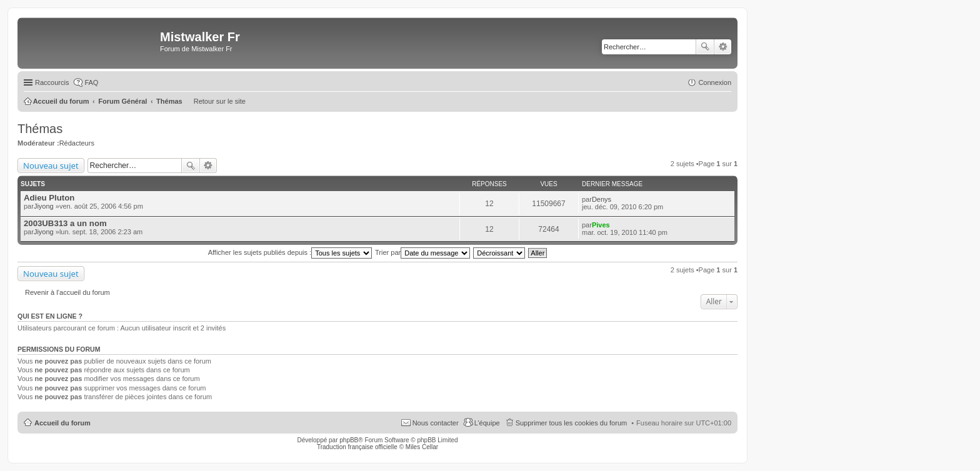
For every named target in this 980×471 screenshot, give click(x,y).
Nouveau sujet (51, 166)
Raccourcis (52, 82)
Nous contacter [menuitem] (436, 423)
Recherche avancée (723, 47)
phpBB (349, 440)
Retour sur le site (220, 101)
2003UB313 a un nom (65, 223)
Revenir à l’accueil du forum (67, 292)
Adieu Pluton (49, 198)
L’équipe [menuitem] (487, 423)
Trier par (422, 252)
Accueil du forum (62, 423)
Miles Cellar (422, 447)
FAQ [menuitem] (91, 82)
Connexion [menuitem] (715, 82)
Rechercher (705, 47)
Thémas (40, 129)
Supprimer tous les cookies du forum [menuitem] (572, 423)
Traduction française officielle (357, 447)
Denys (602, 199)
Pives (601, 225)
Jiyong (44, 206)
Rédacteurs (77, 143)
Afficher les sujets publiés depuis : (290, 252)
